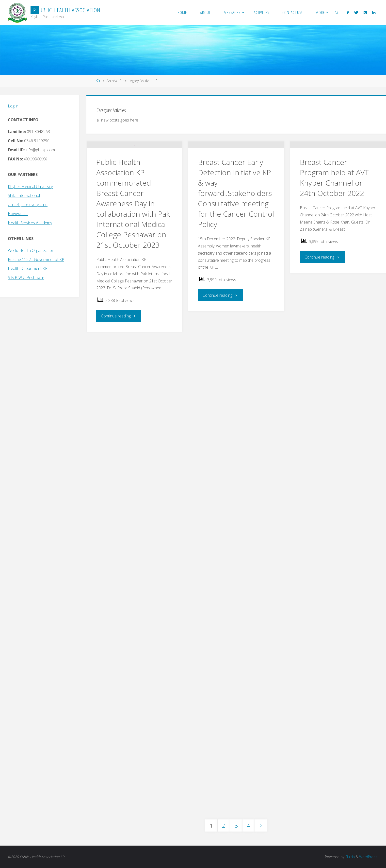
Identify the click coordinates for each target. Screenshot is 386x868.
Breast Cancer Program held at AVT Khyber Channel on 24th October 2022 (334, 209)
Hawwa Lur (18, 214)
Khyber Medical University (30, 187)
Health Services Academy (30, 223)
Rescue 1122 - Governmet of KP (36, 260)
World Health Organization (31, 250)
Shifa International (24, 195)
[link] (337, 12)
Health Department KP (28, 268)
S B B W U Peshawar (26, 278)
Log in (13, 106)
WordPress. (369, 857)
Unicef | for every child (28, 205)
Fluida (350, 857)
